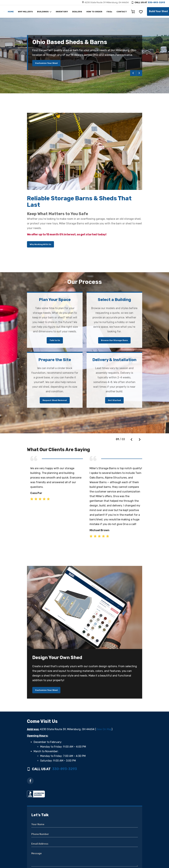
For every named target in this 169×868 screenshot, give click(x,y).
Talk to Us (55, 340)
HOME (11, 12)
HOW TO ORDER (94, 12)
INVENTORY (62, 12)
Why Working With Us (40, 244)
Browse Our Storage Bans (114, 340)
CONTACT (122, 12)
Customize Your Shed (46, 63)
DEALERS (77, 12)
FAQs (109, 12)
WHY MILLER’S (25, 12)
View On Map (104, 729)
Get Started (114, 400)
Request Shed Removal (55, 400)
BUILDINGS (43, 12)
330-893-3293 (156, 2)
